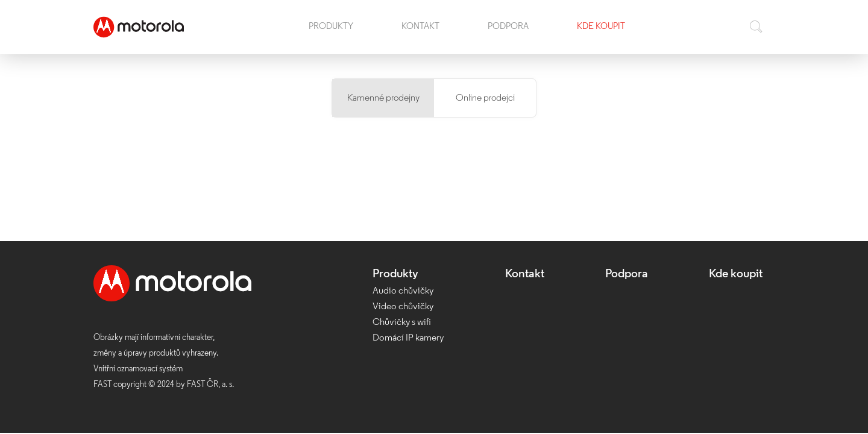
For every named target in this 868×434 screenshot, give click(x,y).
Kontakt (420, 27)
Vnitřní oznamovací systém (138, 369)
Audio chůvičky (403, 291)
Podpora (508, 27)
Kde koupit (601, 27)
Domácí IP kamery (408, 338)
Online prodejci (485, 98)
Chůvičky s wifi (402, 322)
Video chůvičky (403, 307)
